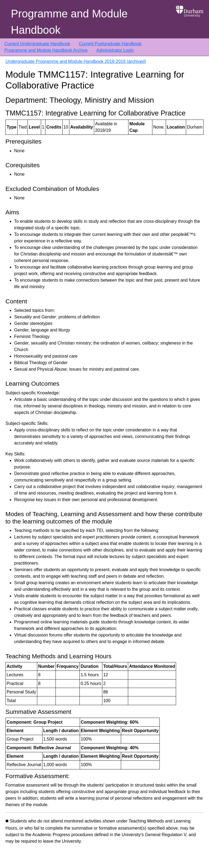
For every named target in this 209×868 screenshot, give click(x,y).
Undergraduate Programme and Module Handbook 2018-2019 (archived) (76, 61)
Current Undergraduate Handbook (37, 44)
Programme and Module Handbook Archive (46, 50)
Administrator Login (115, 50)
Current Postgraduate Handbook (110, 44)
